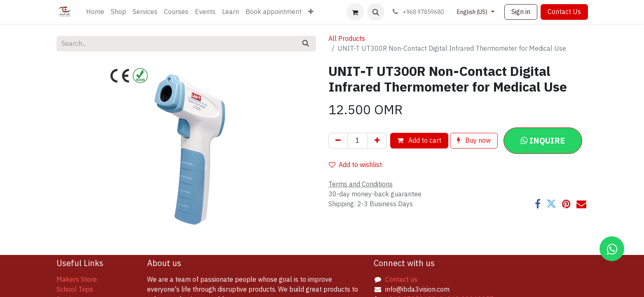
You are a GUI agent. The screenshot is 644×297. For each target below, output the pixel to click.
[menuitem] (95, 12)
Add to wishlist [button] (355, 165)
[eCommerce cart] (355, 12)
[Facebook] (538, 204)
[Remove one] (338, 141)
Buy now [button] (474, 141)
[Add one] (377, 141)
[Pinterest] (566, 204)
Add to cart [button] (419, 141)
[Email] (581, 204)
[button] (376, 12)
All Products (347, 39)
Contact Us (564, 12)
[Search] (306, 44)
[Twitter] (551, 204)
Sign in (521, 12)
